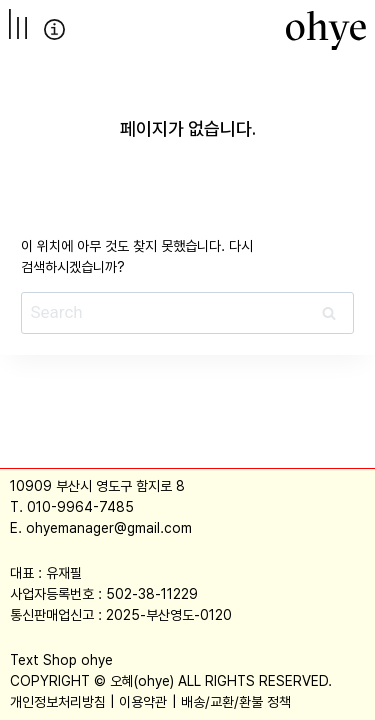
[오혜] (326, 30)
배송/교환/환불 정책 (236, 702)
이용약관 (143, 702)
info (54, 29)
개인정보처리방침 (58, 702)
